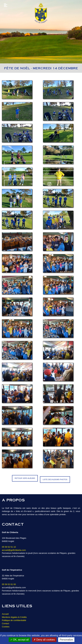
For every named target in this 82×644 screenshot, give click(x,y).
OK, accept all (20, 640)
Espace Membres (41, 164)
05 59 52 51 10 (9, 547)
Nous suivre (41, 184)
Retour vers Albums (25, 478)
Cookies (6, 627)
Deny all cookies (44, 640)
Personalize (66, 640)
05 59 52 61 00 (9, 584)
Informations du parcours (41, 174)
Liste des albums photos (55, 479)
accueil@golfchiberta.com (14, 550)
